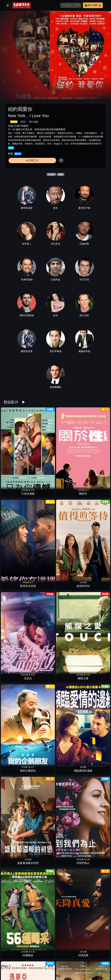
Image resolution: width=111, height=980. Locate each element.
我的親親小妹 (95, 794)
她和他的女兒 (16, 620)
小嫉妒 (42, 620)
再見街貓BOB (42, 882)
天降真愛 (95, 532)
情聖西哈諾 (69, 751)
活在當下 (42, 838)
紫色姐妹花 (69, 576)
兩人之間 (69, 838)
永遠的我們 (69, 794)
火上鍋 (42, 576)
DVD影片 (51, 174)
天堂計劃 (16, 794)
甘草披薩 (95, 663)
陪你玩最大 (42, 969)
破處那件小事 (16, 882)
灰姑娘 (69, 707)
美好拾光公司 (69, 969)
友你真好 (16, 838)
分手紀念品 (69, 925)
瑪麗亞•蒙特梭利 (16, 576)
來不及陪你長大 (95, 751)
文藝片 (61, 174)
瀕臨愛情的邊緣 (95, 489)
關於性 (42, 445)
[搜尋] (68, 5)
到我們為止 (42, 532)
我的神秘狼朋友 (16, 751)
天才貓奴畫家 (42, 751)
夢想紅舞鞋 (95, 576)
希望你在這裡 (69, 445)
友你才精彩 (42, 663)
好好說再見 (69, 620)
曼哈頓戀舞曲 (95, 925)
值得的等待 (95, 445)
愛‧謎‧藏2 (95, 707)
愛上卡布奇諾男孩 (16, 925)
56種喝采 (69, 532)
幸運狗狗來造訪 (95, 620)
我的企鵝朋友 (69, 489)
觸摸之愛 (42, 489)
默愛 (95, 882)
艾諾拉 (16, 489)
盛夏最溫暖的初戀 (16, 532)
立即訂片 (32, 160)
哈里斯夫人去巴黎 (16, 663)
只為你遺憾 (16, 445)
